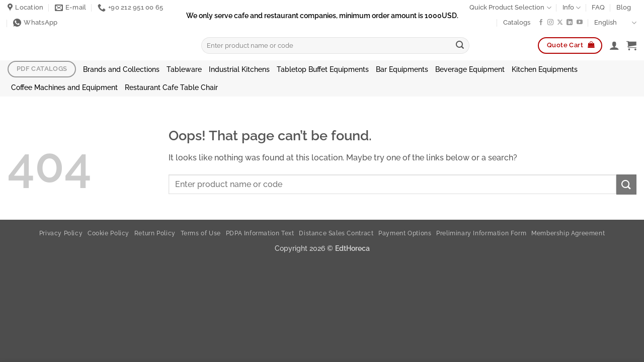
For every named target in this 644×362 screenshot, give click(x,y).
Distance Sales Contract (336, 233)
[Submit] (460, 46)
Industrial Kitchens (239, 69)
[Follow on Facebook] (541, 23)
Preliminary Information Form (481, 233)
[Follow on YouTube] (580, 23)
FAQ (598, 7)
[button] (614, 45)
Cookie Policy (108, 233)
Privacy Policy (61, 233)
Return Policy (155, 233)
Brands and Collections (121, 69)
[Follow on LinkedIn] (570, 23)
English (615, 23)
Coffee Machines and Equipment (64, 87)
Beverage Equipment (470, 69)
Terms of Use (201, 233)
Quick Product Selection (510, 8)
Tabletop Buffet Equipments (323, 69)
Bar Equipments (402, 69)
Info (572, 8)
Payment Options (405, 233)
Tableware (184, 69)
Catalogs (517, 22)
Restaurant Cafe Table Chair (171, 87)
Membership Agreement (568, 233)
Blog (624, 7)
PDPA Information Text (260, 233)
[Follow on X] (560, 23)
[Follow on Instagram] (550, 23)
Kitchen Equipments (545, 69)
